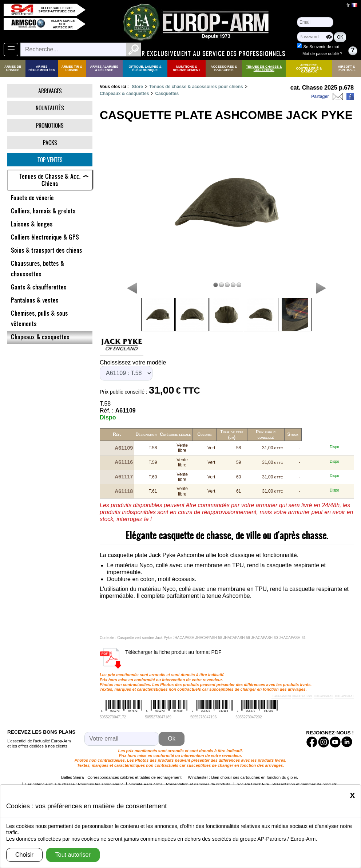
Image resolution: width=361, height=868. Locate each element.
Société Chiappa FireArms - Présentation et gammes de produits (260, 779)
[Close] (352, 795)
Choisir (24, 855)
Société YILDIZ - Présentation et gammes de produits (149, 779)
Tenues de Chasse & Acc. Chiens (264, 68)
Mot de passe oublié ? (322, 54)
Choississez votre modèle (133, 362)
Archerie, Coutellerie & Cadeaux (309, 68)
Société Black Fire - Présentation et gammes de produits (287, 772)
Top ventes (50, 160)
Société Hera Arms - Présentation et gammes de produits (180, 772)
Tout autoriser (73, 855)
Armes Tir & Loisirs (72, 68)
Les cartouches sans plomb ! (70, 779)
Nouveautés (50, 108)
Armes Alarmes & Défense (104, 68)
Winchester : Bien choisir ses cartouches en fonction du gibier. (243, 765)
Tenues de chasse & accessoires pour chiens (196, 87)
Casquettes (167, 94)
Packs (50, 143)
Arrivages (50, 91)
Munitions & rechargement (187, 68)
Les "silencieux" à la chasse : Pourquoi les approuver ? (74, 772)
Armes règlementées (42, 68)
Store (137, 87)
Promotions (50, 125)
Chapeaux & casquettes (124, 94)
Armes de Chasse (13, 68)
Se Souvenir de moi (321, 47)
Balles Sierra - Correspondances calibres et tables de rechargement (121, 765)
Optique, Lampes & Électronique (145, 68)
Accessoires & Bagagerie (224, 68)
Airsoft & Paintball (347, 68)
